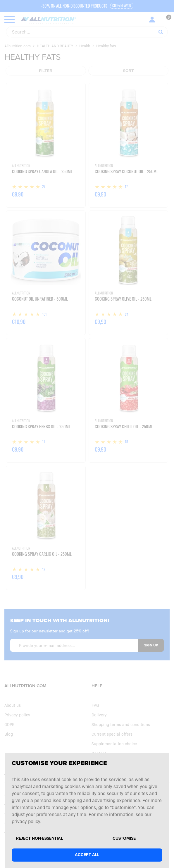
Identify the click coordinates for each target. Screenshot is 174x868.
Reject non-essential (39, 839)
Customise (124, 839)
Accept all (87, 855)
